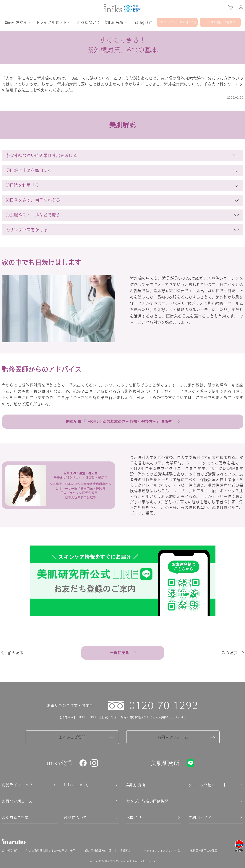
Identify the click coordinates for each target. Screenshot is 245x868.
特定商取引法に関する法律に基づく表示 (51, 851)
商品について (76, 818)
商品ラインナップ (17, 785)
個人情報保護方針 (96, 851)
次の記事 (229, 653)
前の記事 (16, 653)
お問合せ (134, 818)
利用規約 (126, 851)
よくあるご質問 (72, 737)
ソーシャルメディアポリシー (159, 851)
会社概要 (7, 851)
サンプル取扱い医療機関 (147, 801)
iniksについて (76, 785)
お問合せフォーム (173, 737)
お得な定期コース (17, 801)
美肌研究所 (136, 785)
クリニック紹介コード (208, 785)
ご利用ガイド (200, 818)
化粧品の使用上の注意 (204, 851)
